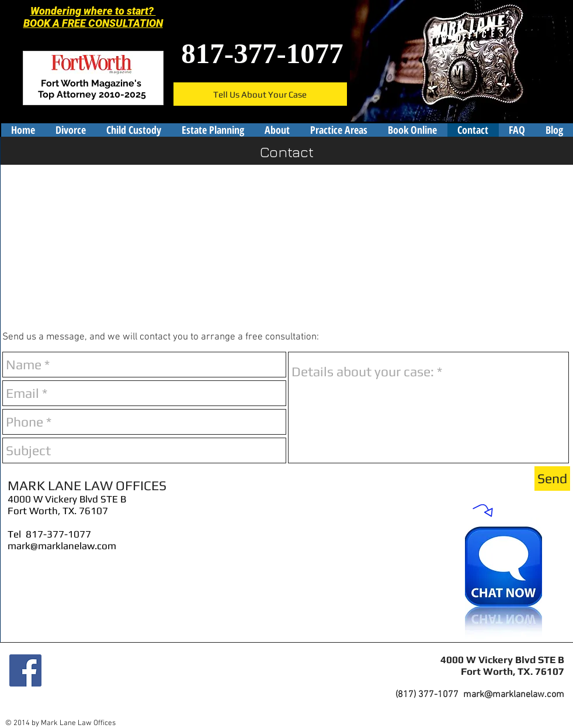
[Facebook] (25, 670)
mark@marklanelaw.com (62, 546)
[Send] (552, 479)
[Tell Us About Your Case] (260, 94)
